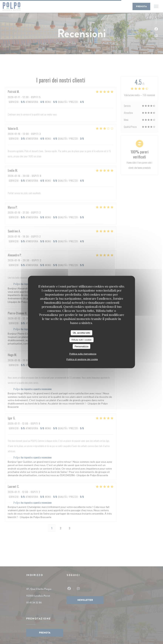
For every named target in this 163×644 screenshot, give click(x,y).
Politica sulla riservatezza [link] (83, 354)
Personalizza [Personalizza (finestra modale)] (81, 346)
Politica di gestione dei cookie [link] (82, 359)
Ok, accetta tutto (82, 333)
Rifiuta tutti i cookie (81, 340)
